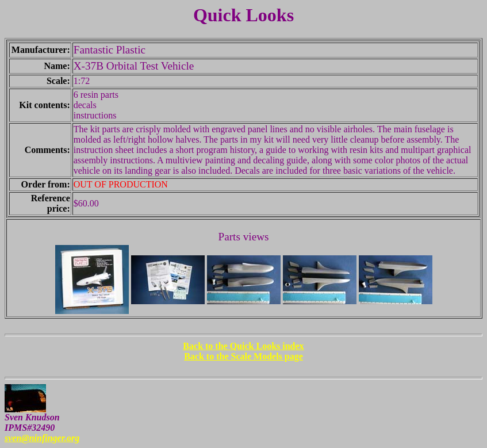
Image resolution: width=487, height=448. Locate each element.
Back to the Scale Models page (243, 356)
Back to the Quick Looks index (243, 346)
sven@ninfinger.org (42, 438)
